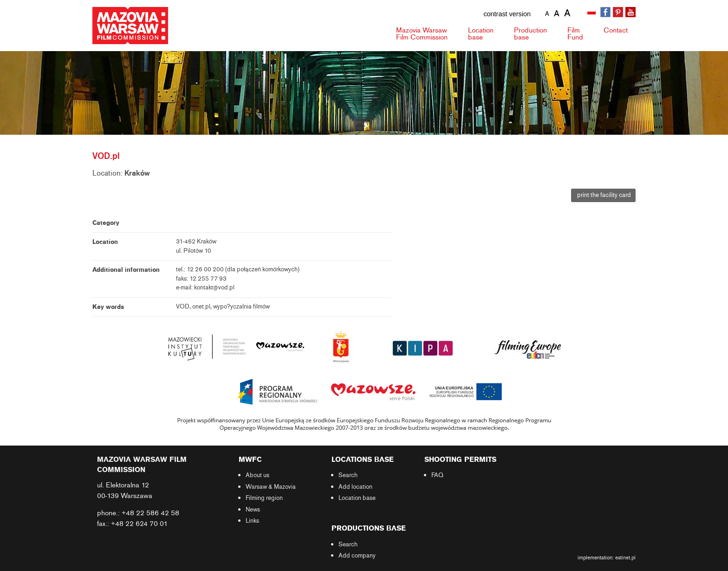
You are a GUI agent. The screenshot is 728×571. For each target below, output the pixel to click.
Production (530, 34)
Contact (616, 30)
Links (252, 521)
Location (481, 34)
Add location (355, 487)
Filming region (264, 498)
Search (348, 475)
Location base (357, 498)
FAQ (437, 475)
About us (257, 475)
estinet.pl (625, 558)
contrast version (507, 14)
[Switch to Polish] (592, 13)
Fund (575, 34)
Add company (357, 556)
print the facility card (603, 195)
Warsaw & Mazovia (271, 487)
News (253, 510)
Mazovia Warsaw (422, 34)
